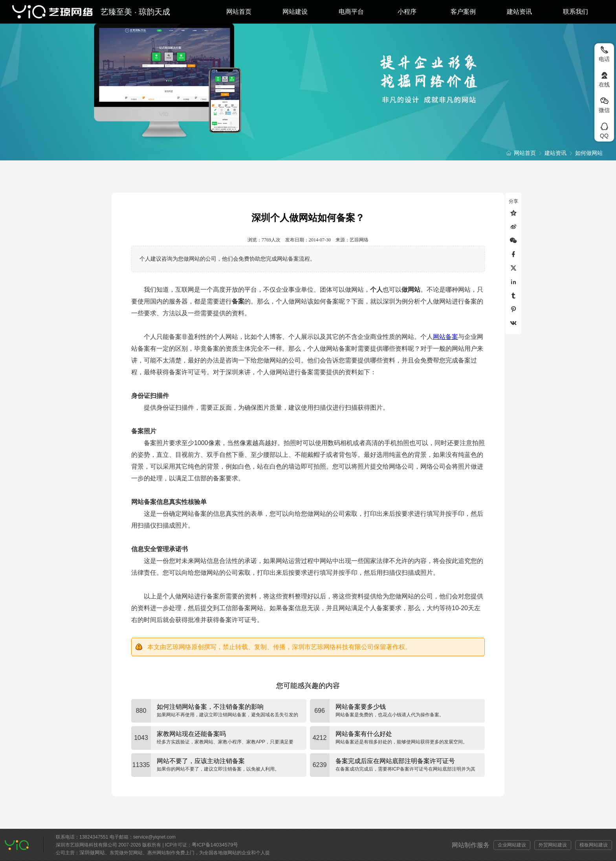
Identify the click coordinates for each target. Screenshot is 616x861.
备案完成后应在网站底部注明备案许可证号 (395, 761)
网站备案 (445, 337)
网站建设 (295, 12)
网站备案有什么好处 (364, 734)
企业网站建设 (512, 845)
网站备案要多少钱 (361, 707)
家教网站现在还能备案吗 (191, 734)
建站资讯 (519, 12)
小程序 (407, 12)
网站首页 (239, 12)
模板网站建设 (594, 845)
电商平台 (351, 12)
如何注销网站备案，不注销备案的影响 (210, 707)
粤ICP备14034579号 (215, 845)
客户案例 (463, 12)
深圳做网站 (92, 853)
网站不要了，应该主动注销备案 (201, 761)
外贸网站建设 (553, 845)
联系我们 (576, 12)
